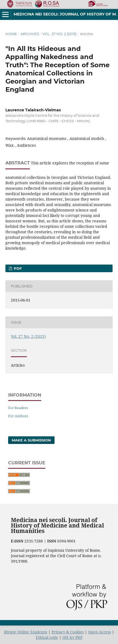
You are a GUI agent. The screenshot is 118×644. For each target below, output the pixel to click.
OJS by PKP (72, 637)
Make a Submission (31, 440)
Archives (30, 34)
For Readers (18, 408)
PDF (17, 268)
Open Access (100, 632)
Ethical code (47, 637)
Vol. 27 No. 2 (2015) (59, 34)
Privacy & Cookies (68, 632)
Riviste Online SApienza (26, 632)
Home (11, 34)
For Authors (18, 416)
